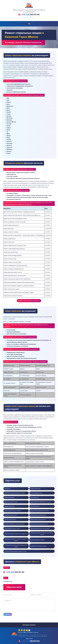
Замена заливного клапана (11, 502)
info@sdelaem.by (8, 582)
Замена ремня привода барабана (38, 515)
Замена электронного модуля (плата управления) (16, 534)
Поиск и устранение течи (36, 493)
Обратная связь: (14, 587)
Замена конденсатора (10, 506)
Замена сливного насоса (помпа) (38, 520)
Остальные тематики (29, 625)
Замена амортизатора (10, 497)
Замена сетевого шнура (10, 520)
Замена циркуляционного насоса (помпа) (40, 528)
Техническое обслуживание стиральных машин (16, 551)
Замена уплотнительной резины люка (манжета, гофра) (16, 546)
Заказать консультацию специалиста (29, 301)
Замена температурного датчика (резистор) (15, 524)
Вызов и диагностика (35, 489)
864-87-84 (30, 15)
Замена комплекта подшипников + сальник (40, 502)
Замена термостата (35, 506)
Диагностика (8, 489)
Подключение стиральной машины (39, 546)
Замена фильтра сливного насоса (12, 528)
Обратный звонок (29, 18)
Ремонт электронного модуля (37, 540)
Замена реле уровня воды (11, 515)
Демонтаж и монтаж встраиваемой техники (15, 493)
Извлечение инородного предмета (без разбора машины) (42, 534)
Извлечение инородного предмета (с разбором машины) (16, 540)
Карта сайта (29, 639)
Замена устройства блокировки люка (39, 524)
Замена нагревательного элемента (13, 511)
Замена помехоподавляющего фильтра (40, 511)
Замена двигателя (35, 497)
